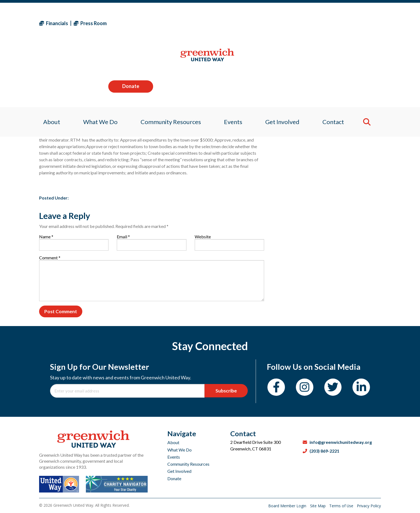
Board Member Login (287, 506)
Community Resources (188, 464)
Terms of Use (341, 506)
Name (46, 237)
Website (203, 237)
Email (123, 237)
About (173, 442)
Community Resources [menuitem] (170, 59)
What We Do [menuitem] (98, 59)
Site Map (318, 506)
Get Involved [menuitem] (284, 59)
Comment (50, 258)
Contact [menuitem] (336, 59)
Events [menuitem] (233, 59)
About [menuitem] (48, 59)
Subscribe (227, 391)
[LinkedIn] (364, 388)
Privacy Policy (369, 506)
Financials (54, 23)
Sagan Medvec (71, 110)
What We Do (180, 450)
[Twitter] (335, 388)
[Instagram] (306, 388)
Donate (358, 23)
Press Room (90, 23)
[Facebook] (277, 388)
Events (174, 457)
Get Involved (179, 471)
